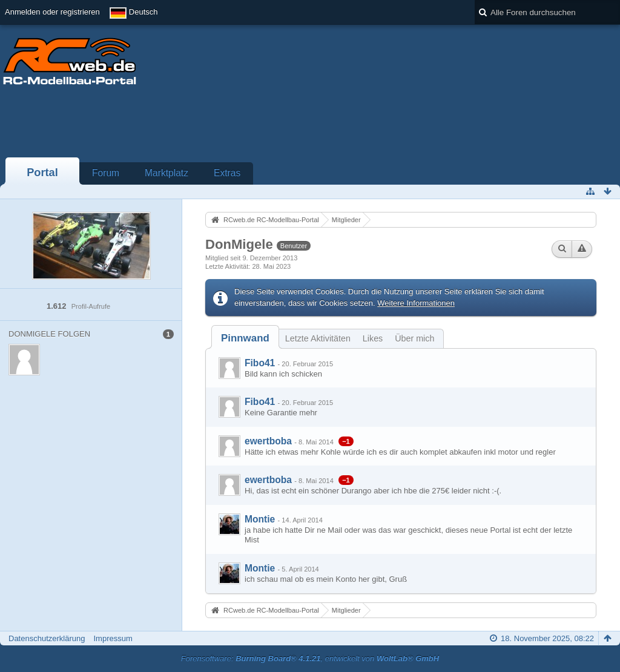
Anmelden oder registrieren (52, 12)
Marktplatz (167, 173)
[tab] (245, 338)
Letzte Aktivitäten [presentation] (318, 338)
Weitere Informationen (416, 303)
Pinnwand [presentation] (245, 338)
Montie (260, 519)
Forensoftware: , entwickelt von (310, 658)
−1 (346, 441)
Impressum (113, 638)
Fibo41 (260, 363)
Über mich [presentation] (414, 338)
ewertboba (268, 441)
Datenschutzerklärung (47, 638)
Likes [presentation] (373, 338)
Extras (227, 173)
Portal (42, 173)
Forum (106, 173)
